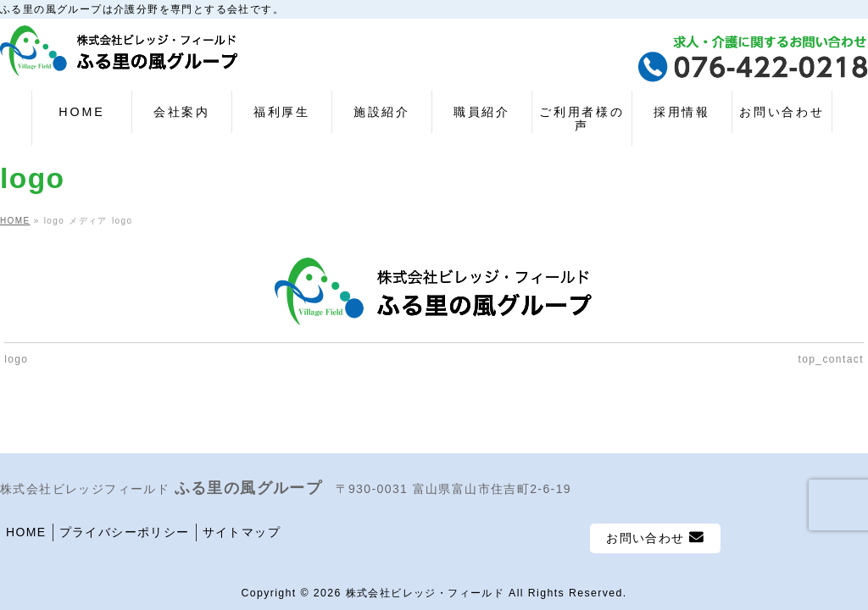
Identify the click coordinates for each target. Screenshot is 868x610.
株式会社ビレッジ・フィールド (426, 593)
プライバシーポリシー (125, 532)
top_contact (830, 359)
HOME (26, 532)
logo (16, 359)
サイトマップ (242, 532)
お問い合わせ (655, 538)
